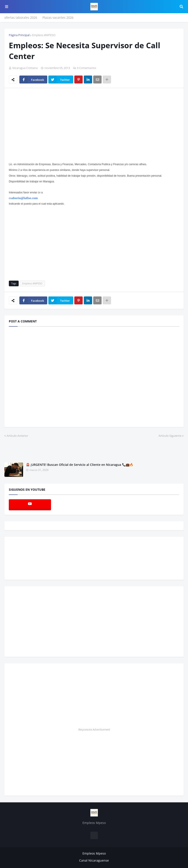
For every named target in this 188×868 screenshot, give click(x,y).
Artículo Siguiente (170, 436)
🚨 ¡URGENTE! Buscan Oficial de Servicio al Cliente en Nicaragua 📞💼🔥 (80, 465)
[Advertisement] (46, 124)
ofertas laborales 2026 (21, 18)
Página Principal (19, 35)
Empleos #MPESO (44, 35)
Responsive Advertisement (94, 729)
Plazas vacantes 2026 (58, 18)
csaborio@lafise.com (23, 198)
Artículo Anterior (17, 436)
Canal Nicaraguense (94, 860)
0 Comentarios (87, 68)
